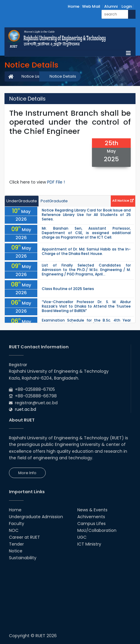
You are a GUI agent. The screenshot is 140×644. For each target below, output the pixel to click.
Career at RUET (24, 537)
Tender (16, 544)
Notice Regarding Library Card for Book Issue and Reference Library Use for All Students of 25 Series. (86, 215)
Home (74, 6)
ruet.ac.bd (26, 409)
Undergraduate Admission (36, 517)
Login (127, 6)
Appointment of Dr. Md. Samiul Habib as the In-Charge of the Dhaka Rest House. (86, 251)
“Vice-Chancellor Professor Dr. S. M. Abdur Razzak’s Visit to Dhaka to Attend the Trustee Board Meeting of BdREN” (86, 306)
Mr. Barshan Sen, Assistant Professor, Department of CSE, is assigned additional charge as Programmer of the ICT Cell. (86, 233)
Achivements (91, 517)
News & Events (92, 510)
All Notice (123, 200)
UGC (82, 537)
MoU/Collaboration (97, 530)
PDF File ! (56, 182)
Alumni (111, 6)
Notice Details (63, 76)
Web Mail (91, 6)
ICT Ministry (89, 544)
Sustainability (23, 558)
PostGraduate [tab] (54, 201)
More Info (27, 473)
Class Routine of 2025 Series (68, 289)
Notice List (31, 76)
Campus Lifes (91, 524)
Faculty (17, 524)
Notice (16, 551)
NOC (14, 530)
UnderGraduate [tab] (22, 201)
